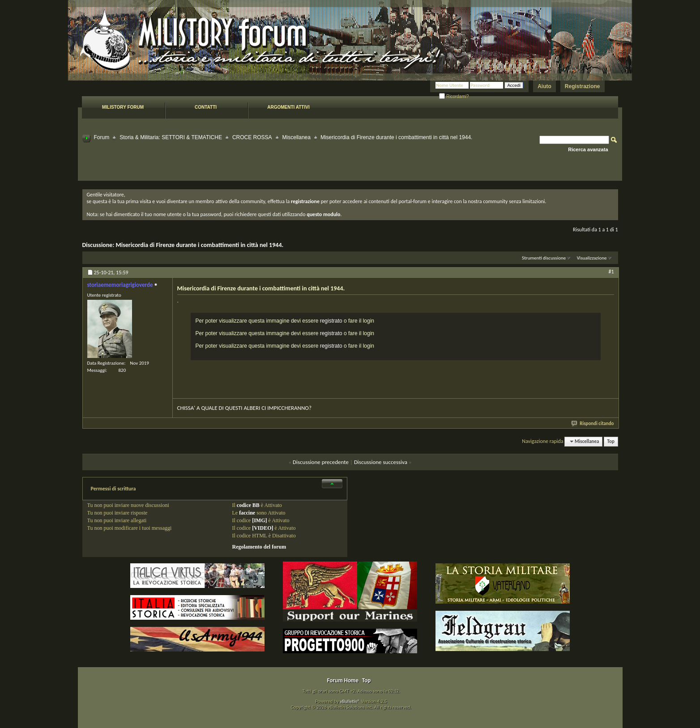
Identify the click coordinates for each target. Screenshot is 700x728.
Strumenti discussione (544, 258)
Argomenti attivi (288, 107)
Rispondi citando (593, 424)
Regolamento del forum (259, 547)
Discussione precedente (321, 462)
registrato (331, 321)
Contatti (206, 107)
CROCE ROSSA (252, 137)
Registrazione (583, 86)
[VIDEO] (262, 528)
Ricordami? (454, 96)
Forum (102, 137)
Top (611, 441)
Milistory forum (123, 107)
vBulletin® (350, 701)
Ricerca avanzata (588, 149)
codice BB (248, 505)
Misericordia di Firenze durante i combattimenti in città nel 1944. (199, 245)
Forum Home (343, 680)
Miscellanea (297, 137)
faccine (247, 513)
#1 (611, 272)
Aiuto (544, 86)
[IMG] (259, 520)
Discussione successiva (381, 462)
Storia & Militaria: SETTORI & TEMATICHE (171, 137)
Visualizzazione (592, 258)
